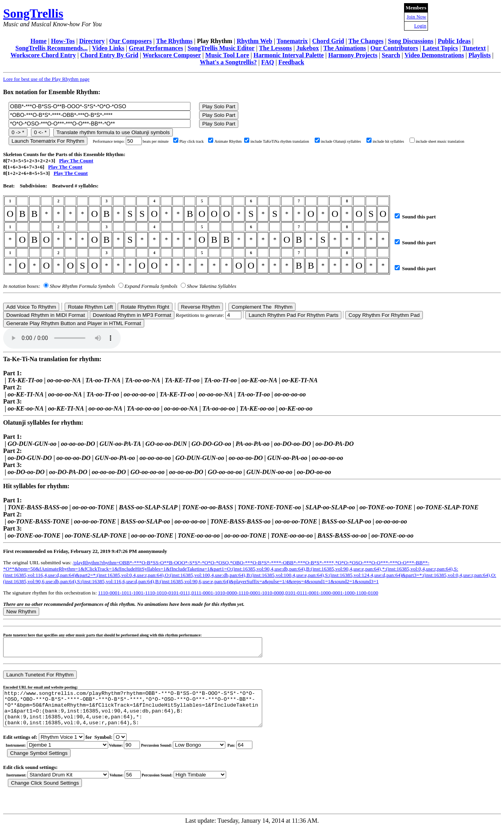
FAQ (268, 62)
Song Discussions (411, 41)
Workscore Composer (172, 55)
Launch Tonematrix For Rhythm (48, 141)
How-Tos (63, 41)
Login (420, 26)
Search (391, 55)
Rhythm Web (255, 41)
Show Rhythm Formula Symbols (82, 286)
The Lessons (276, 48)
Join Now (417, 17)
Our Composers (131, 41)
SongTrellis (33, 13)
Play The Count (76, 161)
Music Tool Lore (227, 55)
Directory (92, 41)
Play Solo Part (219, 106)
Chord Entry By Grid (109, 55)
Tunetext (474, 48)
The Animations (345, 48)
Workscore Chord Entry (43, 55)
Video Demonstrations (434, 55)
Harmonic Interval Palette (289, 55)
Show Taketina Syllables (212, 286)
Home (39, 41)
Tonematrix (292, 41)
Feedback (291, 62)
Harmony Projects (353, 55)
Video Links (108, 48)
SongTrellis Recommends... (51, 48)
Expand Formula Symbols (151, 286)
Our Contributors (394, 48)
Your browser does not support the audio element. (62, 338)
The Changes (366, 41)
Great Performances (156, 48)
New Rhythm (21, 612)
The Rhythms (174, 41)
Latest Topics (440, 48)
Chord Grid (328, 41)
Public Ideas (454, 41)
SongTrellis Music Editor (221, 48)
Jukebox (308, 48)
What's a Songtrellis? (228, 62)
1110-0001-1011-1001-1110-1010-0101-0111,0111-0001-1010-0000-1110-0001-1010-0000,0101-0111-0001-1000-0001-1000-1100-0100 (238, 593)
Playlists (480, 55)
